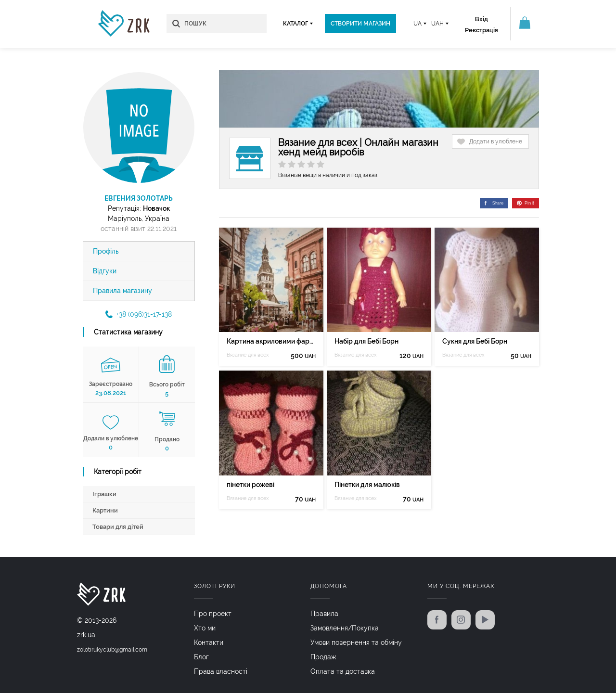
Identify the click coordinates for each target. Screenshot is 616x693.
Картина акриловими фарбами (271, 341)
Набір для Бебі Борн (366, 341)
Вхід (481, 19)
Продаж (323, 657)
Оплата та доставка (343, 671)
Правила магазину (122, 291)
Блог (201, 657)
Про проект (213, 614)
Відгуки (105, 271)
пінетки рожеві (250, 485)
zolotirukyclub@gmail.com (112, 650)
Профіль (106, 251)
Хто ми (205, 628)
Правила (324, 614)
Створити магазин (360, 24)
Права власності (221, 671)
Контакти (209, 642)
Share (494, 203)
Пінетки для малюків (367, 485)
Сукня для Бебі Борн (475, 341)
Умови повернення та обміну (356, 642)
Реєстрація (481, 30)
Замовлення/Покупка (345, 628)
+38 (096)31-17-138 (139, 314)
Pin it (526, 203)
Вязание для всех (248, 355)
